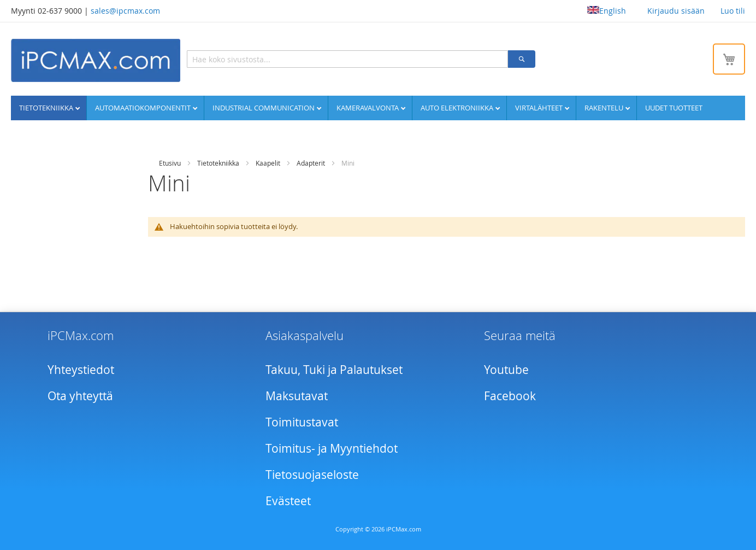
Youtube (506, 370)
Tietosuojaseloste (312, 475)
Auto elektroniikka (458, 108)
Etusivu (170, 163)
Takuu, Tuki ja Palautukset (334, 370)
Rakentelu (605, 108)
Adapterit (311, 163)
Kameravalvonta (368, 108)
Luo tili (733, 11)
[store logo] (96, 60)
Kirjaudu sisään (676, 11)
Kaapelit (268, 163)
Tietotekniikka (47, 108)
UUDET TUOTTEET (674, 108)
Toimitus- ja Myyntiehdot (332, 448)
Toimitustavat (302, 422)
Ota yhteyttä (80, 396)
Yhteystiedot (81, 370)
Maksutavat (297, 396)
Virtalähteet (540, 108)
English (607, 11)
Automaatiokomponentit (144, 108)
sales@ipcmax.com (125, 11)
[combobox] (347, 59)
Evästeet (288, 501)
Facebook (510, 396)
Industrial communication (264, 108)
